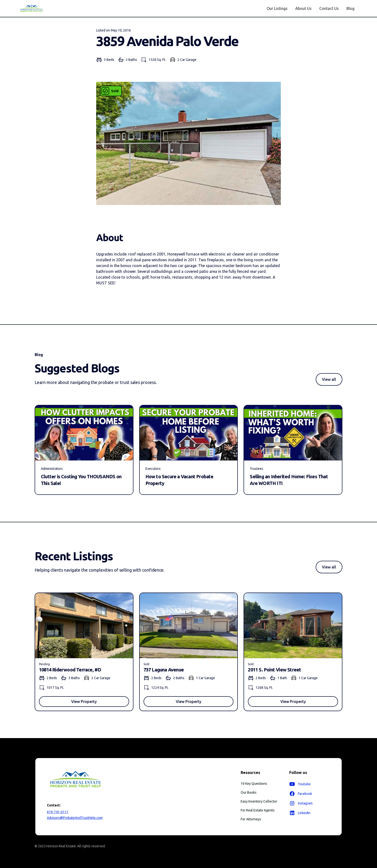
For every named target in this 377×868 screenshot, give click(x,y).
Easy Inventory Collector (259, 801)
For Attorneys (251, 819)
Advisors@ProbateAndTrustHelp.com (75, 818)
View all (329, 379)
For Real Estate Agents (258, 810)
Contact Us (329, 8)
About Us (303, 8)
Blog (350, 8)
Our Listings (277, 8)
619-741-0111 (58, 812)
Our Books (249, 792)
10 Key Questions (254, 784)
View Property (84, 702)
